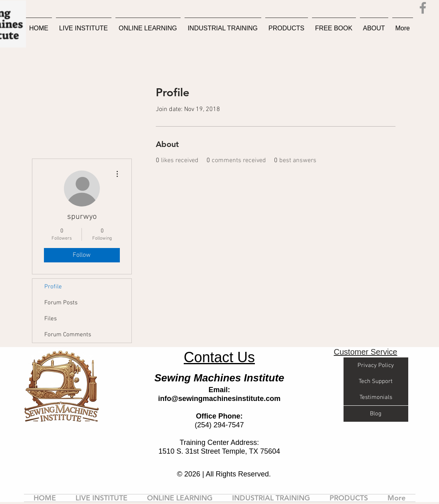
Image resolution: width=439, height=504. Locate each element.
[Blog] (376, 414)
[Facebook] (423, 8)
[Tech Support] (376, 381)
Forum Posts (61, 303)
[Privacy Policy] (376, 365)
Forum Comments (68, 335)
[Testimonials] (376, 397)
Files (51, 319)
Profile (53, 287)
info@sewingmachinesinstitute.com (219, 399)
